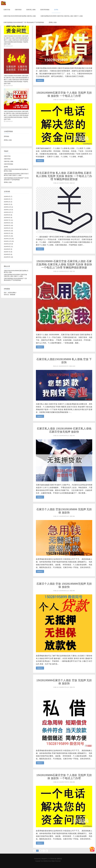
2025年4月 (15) (8, 228)
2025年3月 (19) (8, 231)
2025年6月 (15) (8, 223)
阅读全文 (40, 80)
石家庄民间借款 (45, 10)
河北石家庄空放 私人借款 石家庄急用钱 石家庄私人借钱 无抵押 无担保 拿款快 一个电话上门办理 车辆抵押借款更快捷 (64, 176)
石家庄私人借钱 (31, 10)
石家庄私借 (18, 10)
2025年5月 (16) (8, 225)
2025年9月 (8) (8, 215)
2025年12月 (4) (8, 207)
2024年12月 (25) (9, 239)
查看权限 (13, 295)
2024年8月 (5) (8, 249)
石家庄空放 (7, 10)
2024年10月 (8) (8, 244)
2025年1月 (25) (8, 236)
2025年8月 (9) (8, 218)
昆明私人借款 (53, 22)
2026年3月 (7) (8, 199)
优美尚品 (59, 859)
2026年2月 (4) (8, 202)
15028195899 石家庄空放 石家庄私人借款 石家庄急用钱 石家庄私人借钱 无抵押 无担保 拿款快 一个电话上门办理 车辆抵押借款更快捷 (64, 264)
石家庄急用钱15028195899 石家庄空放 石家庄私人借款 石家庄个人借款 (62, 16)
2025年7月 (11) (8, 220)
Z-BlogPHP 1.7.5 (45, 859)
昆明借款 (7, 136)
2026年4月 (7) (8, 196)
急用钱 (56, 10)
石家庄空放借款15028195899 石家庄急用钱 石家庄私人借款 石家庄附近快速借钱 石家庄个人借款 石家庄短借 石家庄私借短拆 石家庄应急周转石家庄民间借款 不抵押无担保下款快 (16, 40)
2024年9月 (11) (8, 247)
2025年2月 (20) (8, 233)
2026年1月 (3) (8, 204)
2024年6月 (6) (8, 254)
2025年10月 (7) (8, 212)
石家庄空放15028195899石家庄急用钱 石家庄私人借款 (20, 16)
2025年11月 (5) (8, 210)
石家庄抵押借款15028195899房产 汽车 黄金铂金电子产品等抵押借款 (24, 22)
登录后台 (7, 295)
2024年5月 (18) (8, 257)
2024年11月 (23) (9, 241)
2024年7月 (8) (8, 252)
